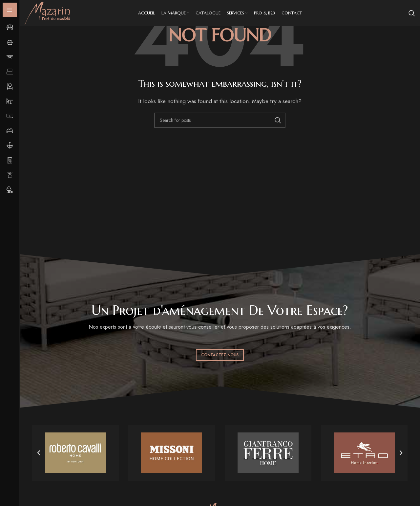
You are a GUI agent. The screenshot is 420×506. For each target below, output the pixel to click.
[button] (39, 453)
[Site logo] (48, 13)
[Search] (412, 13)
